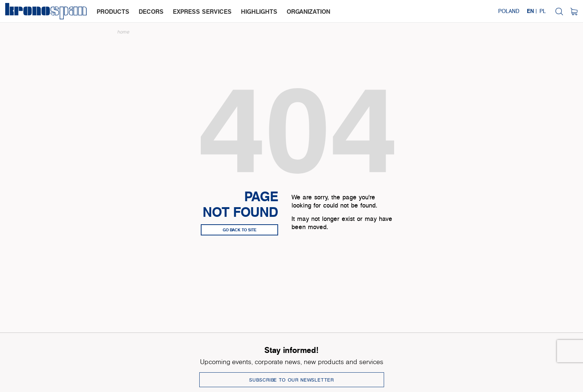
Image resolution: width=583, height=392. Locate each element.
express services (202, 12)
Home (123, 32)
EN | (532, 11)
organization (308, 12)
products (113, 12)
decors (151, 12)
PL (543, 11)
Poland (509, 11)
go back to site (240, 230)
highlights (259, 12)
